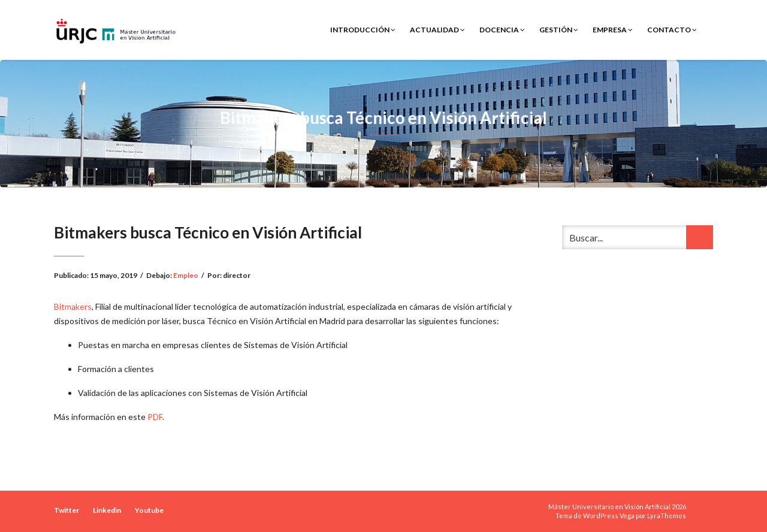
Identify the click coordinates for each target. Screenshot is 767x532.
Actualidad (437, 30)
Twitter (67, 510)
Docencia (502, 30)
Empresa (613, 30)
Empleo (186, 275)
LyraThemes (667, 516)
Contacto (672, 30)
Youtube (149, 510)
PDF (155, 417)
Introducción (363, 30)
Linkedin (107, 510)
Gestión (559, 30)
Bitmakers (73, 306)
